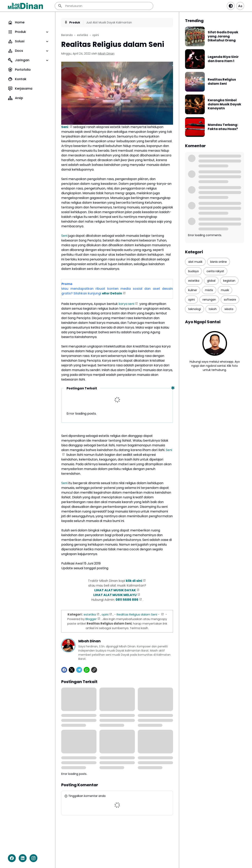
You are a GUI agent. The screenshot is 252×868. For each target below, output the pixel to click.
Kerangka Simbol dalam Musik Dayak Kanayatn (224, 104)
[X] (72, 670)
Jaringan (29, 60)
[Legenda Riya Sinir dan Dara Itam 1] (195, 59)
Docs (29, 51)
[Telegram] (79, 670)
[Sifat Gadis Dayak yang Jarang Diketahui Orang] (195, 36)
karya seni (126, 304)
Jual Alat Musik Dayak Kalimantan (109, 22)
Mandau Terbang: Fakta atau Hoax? (223, 127)
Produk (29, 32)
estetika (90, 614)
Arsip (15, 98)
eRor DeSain (112, 293)
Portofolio (19, 70)
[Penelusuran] (104, 6)
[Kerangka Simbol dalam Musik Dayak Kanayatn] (195, 104)
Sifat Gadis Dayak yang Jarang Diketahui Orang (223, 36)
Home (16, 22)
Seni (65, 127)
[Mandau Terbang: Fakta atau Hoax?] (195, 127)
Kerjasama (20, 89)
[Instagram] (33, 858)
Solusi (29, 41)
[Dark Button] (231, 6)
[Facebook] (12, 858)
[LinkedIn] (23, 858)
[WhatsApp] (87, 670)
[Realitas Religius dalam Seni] (195, 82)
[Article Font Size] (240, 6)
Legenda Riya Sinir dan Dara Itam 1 (223, 59)
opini (105, 614)
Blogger (91, 619)
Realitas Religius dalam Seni (137, 614)
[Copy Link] (94, 670)
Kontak (17, 79)
